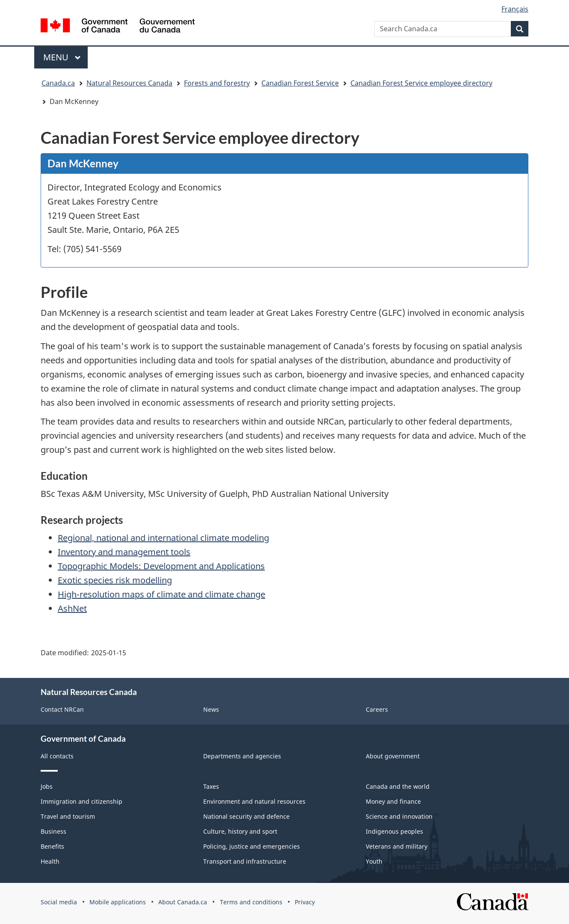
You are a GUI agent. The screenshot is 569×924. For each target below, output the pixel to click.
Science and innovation (399, 816)
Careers (377, 709)
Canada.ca (58, 83)
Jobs (47, 786)
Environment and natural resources (254, 801)
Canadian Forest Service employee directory (421, 83)
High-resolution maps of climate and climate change (162, 594)
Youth (374, 861)
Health (50, 861)
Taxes (211, 786)
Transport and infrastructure (245, 861)
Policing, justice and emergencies (252, 846)
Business (53, 831)
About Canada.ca (183, 902)
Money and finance (393, 801)
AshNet (72, 608)
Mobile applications (118, 902)
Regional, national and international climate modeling (163, 538)
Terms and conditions (251, 902)
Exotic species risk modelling (115, 580)
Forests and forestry (217, 83)
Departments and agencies (242, 756)
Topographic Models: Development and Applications (161, 566)
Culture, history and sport (240, 831)
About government (393, 756)
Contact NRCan (62, 709)
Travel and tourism (68, 816)
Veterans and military (397, 846)
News (211, 709)
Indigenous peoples (394, 831)
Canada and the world (398, 786)
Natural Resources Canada (129, 83)
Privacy (305, 902)
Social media (59, 902)
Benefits (52, 846)
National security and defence (246, 816)
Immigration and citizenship (81, 801)
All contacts (57, 756)
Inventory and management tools (124, 552)
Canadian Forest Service (300, 83)
